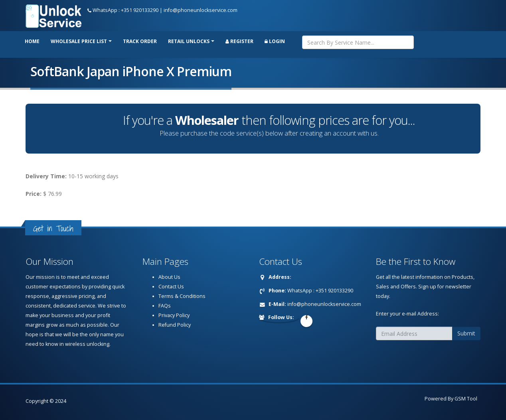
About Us (169, 277)
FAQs (165, 306)
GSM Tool (466, 399)
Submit (466, 333)
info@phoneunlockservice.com (201, 10)
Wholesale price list (79, 41)
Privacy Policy (174, 315)
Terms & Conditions (182, 296)
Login (275, 41)
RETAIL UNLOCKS (189, 41)
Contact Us (171, 287)
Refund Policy (175, 325)
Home (32, 41)
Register (239, 41)
